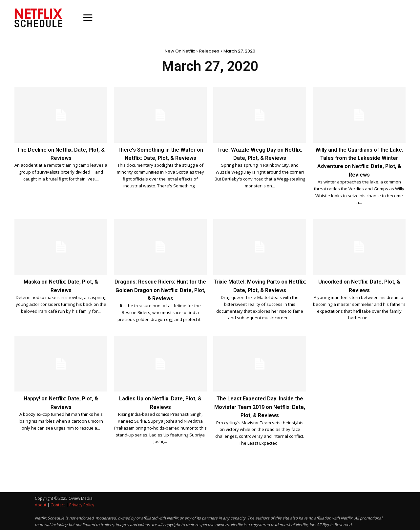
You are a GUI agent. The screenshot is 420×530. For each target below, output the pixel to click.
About (41, 504)
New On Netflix (180, 51)
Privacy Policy (82, 504)
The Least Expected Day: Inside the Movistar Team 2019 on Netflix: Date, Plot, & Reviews (260, 406)
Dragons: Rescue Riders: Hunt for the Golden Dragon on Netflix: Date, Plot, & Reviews (160, 289)
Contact (58, 504)
